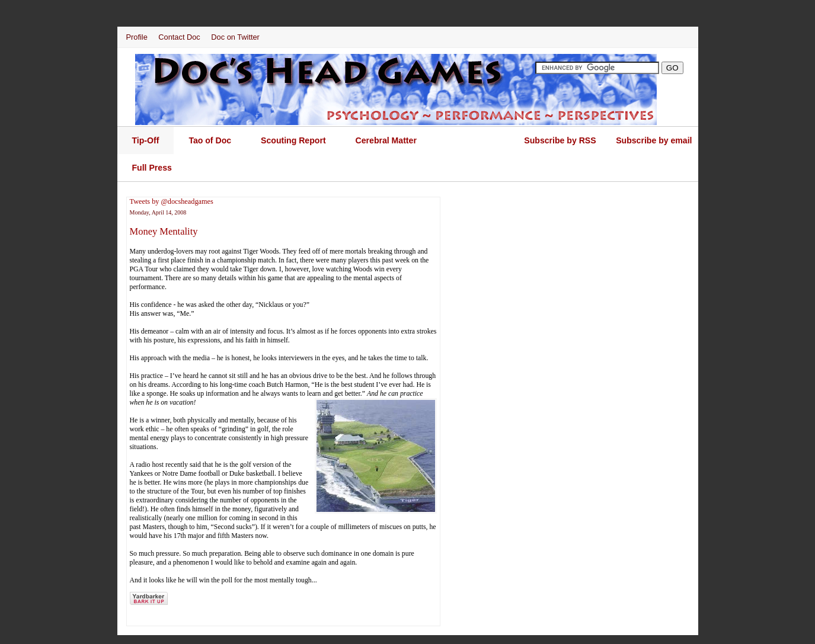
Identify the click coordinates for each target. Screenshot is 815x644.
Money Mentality (164, 231)
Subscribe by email (654, 140)
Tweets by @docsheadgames (172, 201)
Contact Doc (179, 37)
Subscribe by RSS (560, 140)
